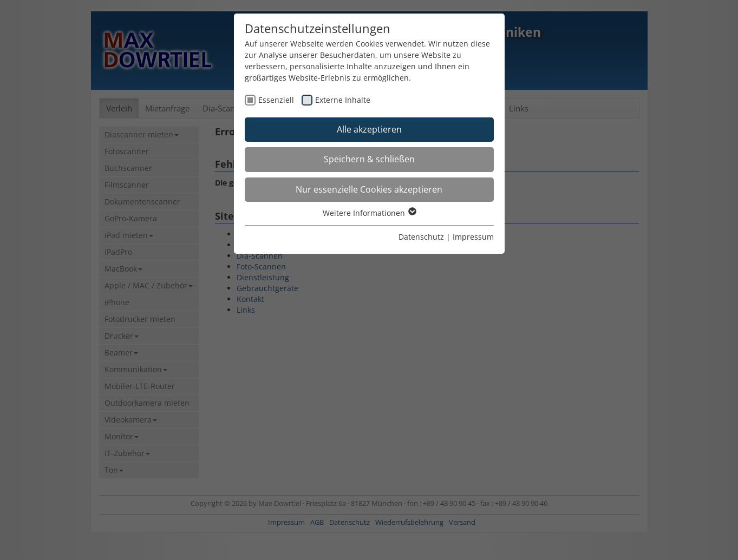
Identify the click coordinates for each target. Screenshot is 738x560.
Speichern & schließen (369, 159)
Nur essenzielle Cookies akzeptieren (369, 189)
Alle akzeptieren (369, 129)
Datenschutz (421, 237)
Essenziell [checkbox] (276, 100)
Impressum (473, 237)
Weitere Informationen (369, 213)
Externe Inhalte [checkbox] (343, 100)
